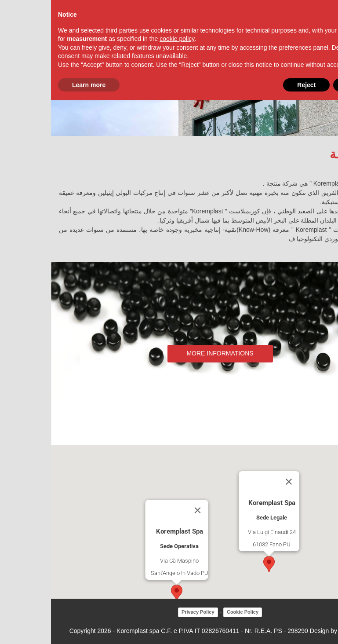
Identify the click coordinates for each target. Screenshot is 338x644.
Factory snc (304, 631)
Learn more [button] (38, 85)
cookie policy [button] (126, 39)
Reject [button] (255, 85)
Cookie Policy (192, 612)
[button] (126, 593)
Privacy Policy (147, 612)
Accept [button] (307, 85)
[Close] (146, 510)
